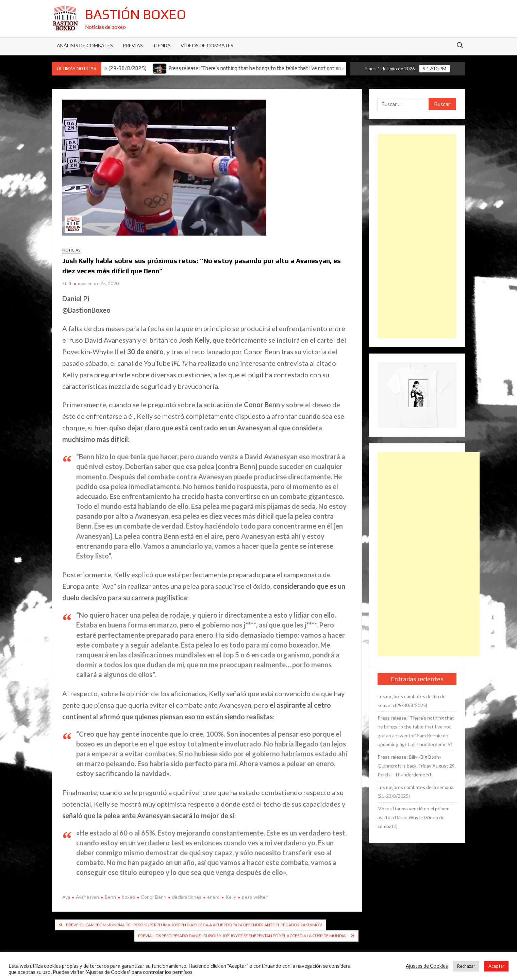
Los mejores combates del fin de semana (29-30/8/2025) (412, 701)
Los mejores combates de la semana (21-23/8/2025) (415, 792)
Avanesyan (87, 897)
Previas (133, 45)
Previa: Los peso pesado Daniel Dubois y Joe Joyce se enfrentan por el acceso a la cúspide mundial (243, 936)
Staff (67, 283)
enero (213, 897)
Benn (110, 897)
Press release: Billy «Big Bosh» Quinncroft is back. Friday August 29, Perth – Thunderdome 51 (417, 766)
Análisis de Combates (85, 45)
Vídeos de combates (207, 45)
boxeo (128, 897)
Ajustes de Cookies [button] (427, 966)
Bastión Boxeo (136, 14)
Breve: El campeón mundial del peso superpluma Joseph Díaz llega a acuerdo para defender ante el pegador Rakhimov (194, 925)
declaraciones (187, 897)
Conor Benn (154, 897)
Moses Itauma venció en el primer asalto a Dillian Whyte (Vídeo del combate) (413, 817)
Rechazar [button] (466, 966)
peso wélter (255, 897)
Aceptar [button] (496, 966)
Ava (66, 897)
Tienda (162, 45)
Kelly (231, 897)
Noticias (71, 250)
